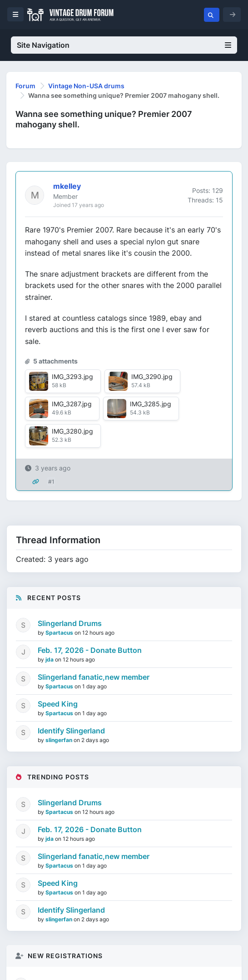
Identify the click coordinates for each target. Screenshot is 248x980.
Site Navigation (124, 45)
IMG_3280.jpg (72, 431)
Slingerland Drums (70, 623)
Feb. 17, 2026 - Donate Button (90, 650)
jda (50, 659)
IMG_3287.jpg (72, 404)
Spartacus (60, 633)
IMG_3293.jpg (72, 376)
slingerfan (60, 740)
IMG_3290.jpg (152, 376)
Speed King (58, 704)
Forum (25, 86)
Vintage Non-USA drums (86, 86)
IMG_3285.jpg (151, 404)
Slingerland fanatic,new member (94, 677)
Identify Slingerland (71, 731)
